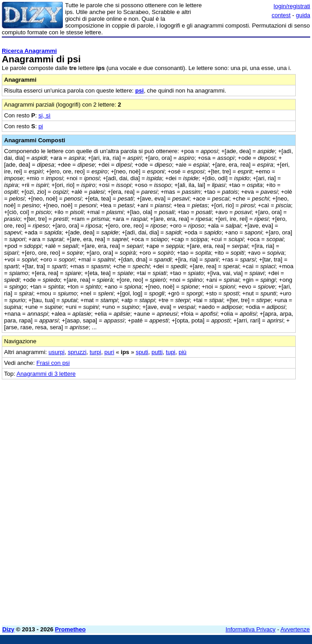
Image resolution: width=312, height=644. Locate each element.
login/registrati (292, 6)
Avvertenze (295, 629)
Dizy (8, 629)
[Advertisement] (242, 436)
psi (139, 91)
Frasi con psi (53, 363)
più (182, 352)
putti (157, 352)
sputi (142, 352)
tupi (171, 352)
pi (41, 126)
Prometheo (71, 629)
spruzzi (77, 352)
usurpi (56, 352)
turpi (95, 352)
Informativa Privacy (251, 629)
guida (303, 15)
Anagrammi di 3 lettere (46, 374)
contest (281, 15)
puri (109, 352)
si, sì (45, 115)
